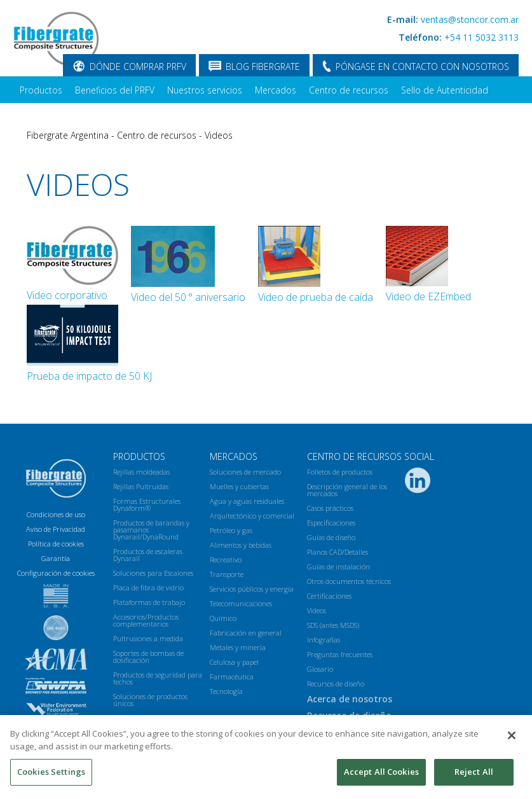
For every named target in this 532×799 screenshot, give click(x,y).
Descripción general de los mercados (347, 490)
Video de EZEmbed (428, 296)
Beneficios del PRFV (115, 90)
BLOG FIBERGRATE (263, 66)
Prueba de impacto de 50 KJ (89, 376)
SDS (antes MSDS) (333, 625)
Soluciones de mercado (245, 472)
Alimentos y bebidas (241, 545)
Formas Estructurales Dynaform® (147, 504)
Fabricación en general (246, 633)
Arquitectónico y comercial (252, 516)
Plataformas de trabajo (149, 602)
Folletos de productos (340, 472)
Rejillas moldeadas (141, 472)
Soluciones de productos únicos (150, 700)
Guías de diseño (331, 537)
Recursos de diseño (336, 684)
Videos (219, 135)
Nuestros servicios (205, 90)
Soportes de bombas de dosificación (148, 657)
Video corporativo (67, 295)
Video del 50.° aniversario (188, 297)
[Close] (512, 740)
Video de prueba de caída (316, 297)
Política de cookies (56, 544)
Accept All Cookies (381, 776)
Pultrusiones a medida (148, 638)
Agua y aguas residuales (247, 501)
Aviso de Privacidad (56, 529)
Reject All (474, 776)
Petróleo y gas (231, 530)
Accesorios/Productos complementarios (146, 620)
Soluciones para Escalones (153, 573)
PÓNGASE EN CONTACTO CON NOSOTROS (422, 66)
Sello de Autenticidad (445, 90)
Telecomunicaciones (241, 603)
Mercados (276, 90)
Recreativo (226, 559)
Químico (223, 618)
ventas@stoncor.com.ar (470, 19)
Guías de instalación (338, 566)
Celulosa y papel (234, 662)
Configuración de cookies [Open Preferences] (56, 573)
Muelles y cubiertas (239, 486)
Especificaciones (331, 523)
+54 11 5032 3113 (481, 37)
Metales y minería (238, 647)
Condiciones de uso (56, 514)
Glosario (320, 669)
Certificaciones (329, 596)
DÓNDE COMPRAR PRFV (138, 66)
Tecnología (226, 691)
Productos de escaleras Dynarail (148, 555)
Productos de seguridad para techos (158, 678)
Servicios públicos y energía (252, 589)
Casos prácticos (330, 508)
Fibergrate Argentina (68, 135)
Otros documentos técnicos (349, 581)
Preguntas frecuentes (340, 654)
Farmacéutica (232, 677)
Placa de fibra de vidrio (148, 587)
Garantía (56, 558)
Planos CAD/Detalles (338, 552)
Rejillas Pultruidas (141, 486)
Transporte (227, 574)
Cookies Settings (51, 776)
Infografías (324, 640)
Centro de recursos (349, 90)
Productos (41, 90)
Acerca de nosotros (60, 116)
